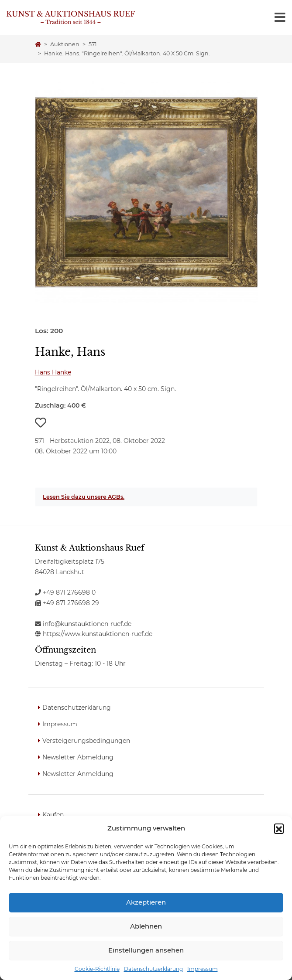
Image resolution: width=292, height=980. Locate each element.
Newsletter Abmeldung (78, 757)
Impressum (203, 969)
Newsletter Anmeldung (78, 774)
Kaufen (53, 815)
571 (93, 44)
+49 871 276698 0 (65, 592)
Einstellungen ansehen (146, 950)
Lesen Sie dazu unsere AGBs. (84, 497)
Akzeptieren (146, 902)
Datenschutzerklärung (153, 969)
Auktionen (65, 44)
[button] (279, 828)
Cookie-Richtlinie (97, 969)
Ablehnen (146, 926)
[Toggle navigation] (280, 17)
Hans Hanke (53, 372)
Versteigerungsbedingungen (86, 741)
